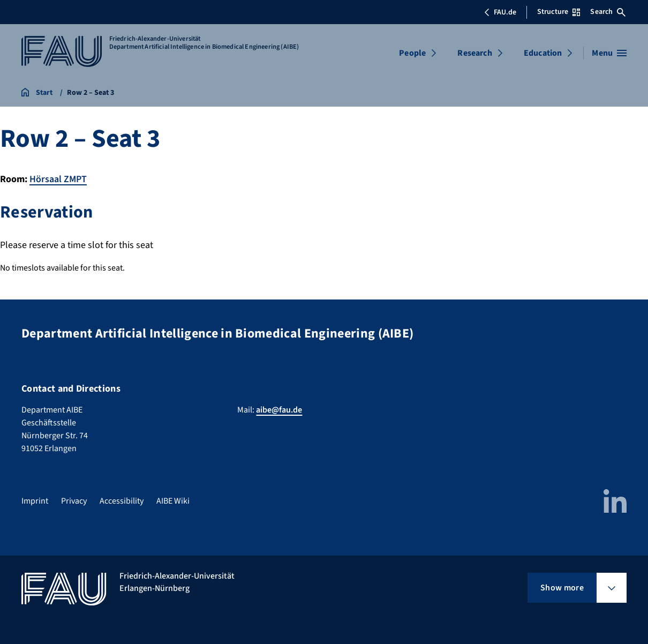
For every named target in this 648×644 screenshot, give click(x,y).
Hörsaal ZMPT (58, 179)
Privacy (74, 500)
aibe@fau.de (279, 409)
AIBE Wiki (173, 500)
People (412, 53)
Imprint (35, 500)
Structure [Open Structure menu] (559, 12)
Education (543, 53)
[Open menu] (609, 53)
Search (608, 12)
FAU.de (500, 12)
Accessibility (122, 500)
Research (474, 53)
